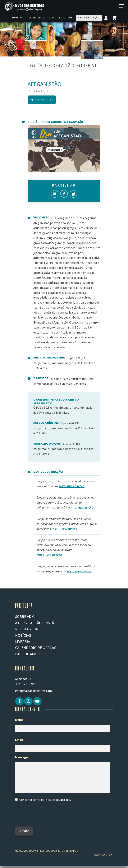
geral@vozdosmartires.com (33, 691)
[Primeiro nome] (62, 729)
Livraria (23, 641)
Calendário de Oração (36, 648)
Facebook (64, 194)
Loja (52, 18)
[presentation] (44, 813)
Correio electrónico (55, 194)
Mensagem (24, 757)
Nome (20, 719)
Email (20, 740)
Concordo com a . (45, 800)
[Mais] (122, 6)
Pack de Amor (27, 654)
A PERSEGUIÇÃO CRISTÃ (35, 623)
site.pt (109, 854)
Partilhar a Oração (72, 486)
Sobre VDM (25, 616)
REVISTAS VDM (27, 629)
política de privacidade (56, 800)
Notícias (17, 18)
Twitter (73, 194)
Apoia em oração (89, 18)
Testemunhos (36, 18)
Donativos (66, 18)
